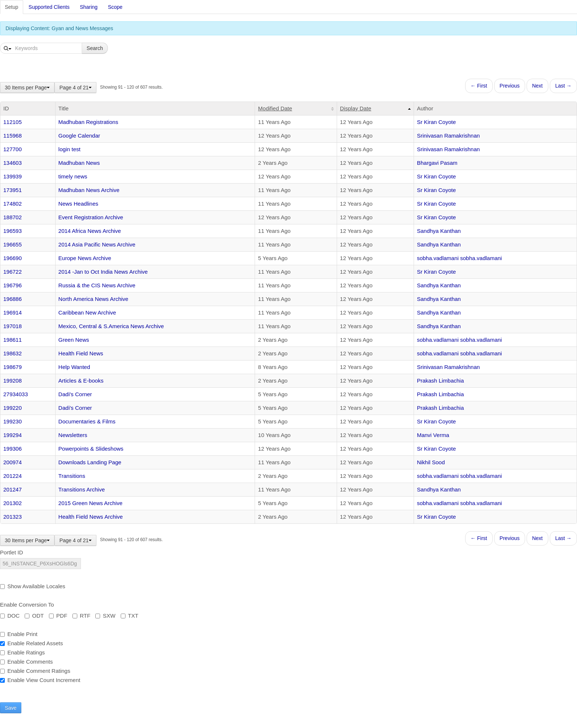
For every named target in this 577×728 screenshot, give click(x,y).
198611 (13, 340)
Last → (563, 86)
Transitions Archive (82, 489)
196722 (13, 272)
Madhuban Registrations (89, 122)
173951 (13, 190)
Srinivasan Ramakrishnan (448, 136)
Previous (510, 86)
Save (11, 708)
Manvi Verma (433, 435)
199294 (13, 435)
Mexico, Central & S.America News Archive (111, 326)
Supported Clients (49, 7)
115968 (13, 136)
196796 (13, 285)
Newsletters (73, 435)
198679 (13, 367)
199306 (13, 449)
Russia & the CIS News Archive (97, 285)
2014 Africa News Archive (90, 231)
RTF (82, 616)
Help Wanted (74, 367)
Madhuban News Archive (89, 190)
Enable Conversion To (27, 605)
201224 (13, 476)
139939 (13, 176)
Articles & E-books (81, 381)
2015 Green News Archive (91, 503)
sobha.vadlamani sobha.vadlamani (459, 258)
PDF (58, 616)
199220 (13, 408)
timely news (73, 176)
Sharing (89, 7)
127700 (13, 149)
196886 (13, 299)
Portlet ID (12, 552)
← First (479, 86)
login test (70, 149)
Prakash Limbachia (440, 381)
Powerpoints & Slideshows (91, 449)
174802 (13, 204)
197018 (13, 326)
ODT (34, 616)
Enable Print (19, 634)
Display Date (356, 108)
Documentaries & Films (87, 421)
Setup (12, 7)
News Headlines (78, 204)
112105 (13, 122)
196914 (13, 312)
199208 (13, 381)
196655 (13, 244)
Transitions (72, 476)
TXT (130, 616)
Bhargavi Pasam (437, 163)
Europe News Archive (85, 258)
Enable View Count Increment (40, 680)
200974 (13, 462)
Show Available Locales (33, 586)
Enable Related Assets (31, 643)
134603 (13, 163)
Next (537, 86)
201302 (13, 503)
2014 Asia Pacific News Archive (97, 244)
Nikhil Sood (431, 462)
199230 (13, 421)
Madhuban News (79, 163)
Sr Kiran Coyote (436, 122)
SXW (105, 616)
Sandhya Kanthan (439, 231)
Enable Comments (26, 662)
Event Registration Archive (91, 217)
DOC (10, 616)
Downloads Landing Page (90, 462)
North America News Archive (93, 299)
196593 (13, 231)
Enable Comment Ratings (35, 671)
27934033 (16, 394)
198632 (13, 353)
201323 (13, 517)
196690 (13, 258)
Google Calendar (79, 136)
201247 (13, 489)
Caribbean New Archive (87, 312)
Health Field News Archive (91, 517)
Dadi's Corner (75, 394)
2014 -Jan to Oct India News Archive (103, 272)
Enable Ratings (22, 652)
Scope (115, 7)
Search (95, 48)
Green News (74, 340)
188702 (13, 217)
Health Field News (81, 353)
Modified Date (275, 108)
